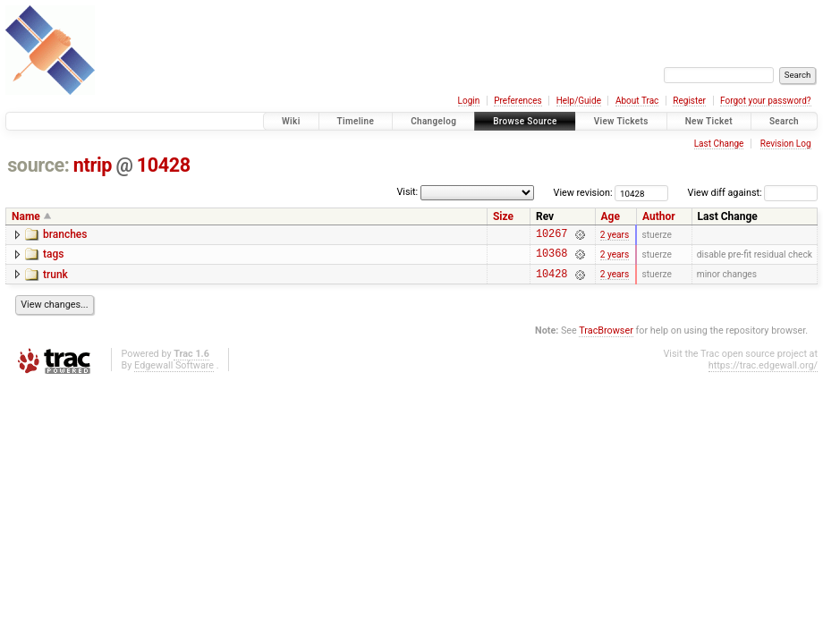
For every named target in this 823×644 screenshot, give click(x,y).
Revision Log (786, 144)
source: (38, 165)
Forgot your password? (766, 101)
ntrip (93, 165)
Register (689, 101)
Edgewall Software (174, 373)
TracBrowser (606, 339)
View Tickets (621, 121)
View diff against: (753, 193)
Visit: (407, 192)
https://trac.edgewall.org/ (763, 373)
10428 (164, 165)
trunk (55, 280)
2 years (615, 236)
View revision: (583, 193)
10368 (551, 258)
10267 (551, 236)
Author (659, 216)
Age (611, 216)
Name (26, 216)
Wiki (291, 121)
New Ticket (709, 121)
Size (503, 216)
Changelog (433, 121)
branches (65, 234)
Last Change (719, 144)
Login (469, 101)
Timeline (356, 121)
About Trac (637, 101)
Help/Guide (579, 101)
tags (53, 257)
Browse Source (525, 121)
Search (784, 121)
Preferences (518, 101)
